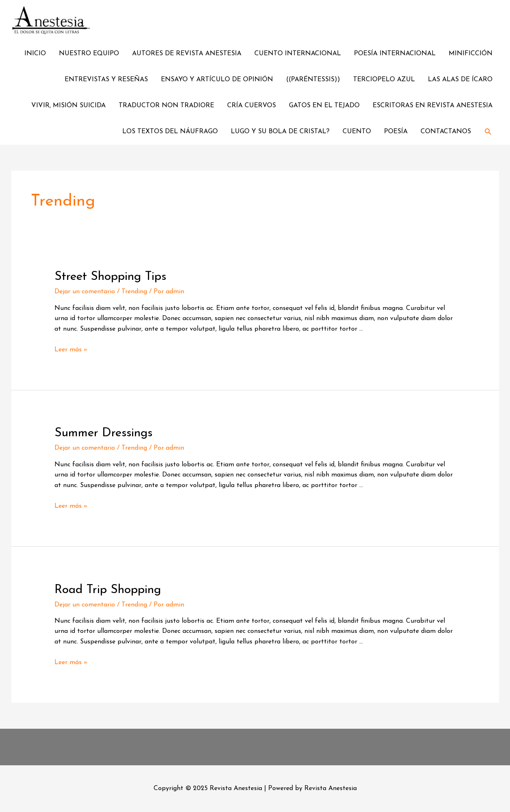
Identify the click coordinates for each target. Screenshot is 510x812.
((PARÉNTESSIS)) (313, 80)
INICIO (35, 54)
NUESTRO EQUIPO (89, 54)
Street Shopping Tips (110, 277)
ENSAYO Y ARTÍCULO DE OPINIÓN (217, 80)
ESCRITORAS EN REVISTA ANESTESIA (433, 106)
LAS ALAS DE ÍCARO (460, 80)
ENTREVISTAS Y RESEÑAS (106, 80)
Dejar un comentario (85, 292)
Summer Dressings (103, 433)
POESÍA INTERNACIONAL (395, 54)
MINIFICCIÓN (471, 54)
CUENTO (357, 132)
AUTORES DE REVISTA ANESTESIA (187, 54)
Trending (134, 292)
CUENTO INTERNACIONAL (298, 54)
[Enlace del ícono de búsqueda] (488, 132)
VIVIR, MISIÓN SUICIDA (68, 106)
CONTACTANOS (446, 132)
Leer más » (71, 350)
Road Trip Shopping (108, 590)
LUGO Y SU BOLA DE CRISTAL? (280, 132)
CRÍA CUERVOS (252, 106)
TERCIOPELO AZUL (384, 80)
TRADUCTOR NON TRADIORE (166, 106)
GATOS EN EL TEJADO (324, 106)
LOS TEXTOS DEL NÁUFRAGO (170, 132)
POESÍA (396, 132)
